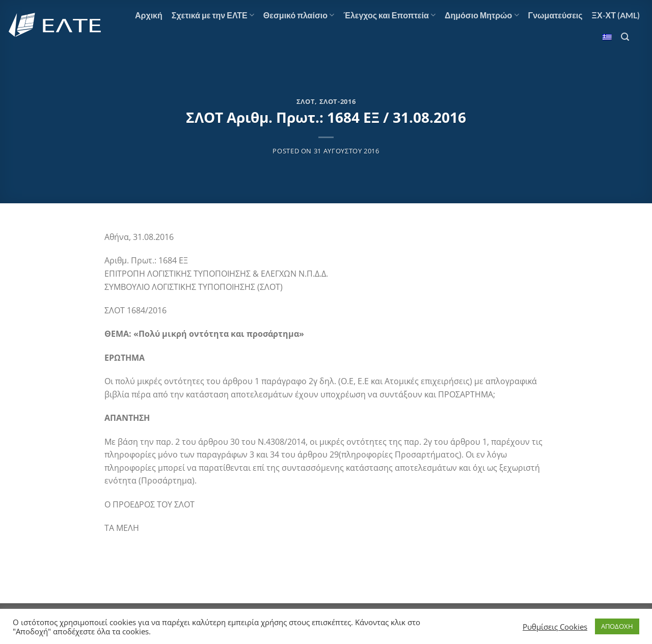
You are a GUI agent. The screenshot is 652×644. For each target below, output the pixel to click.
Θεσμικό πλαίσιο (299, 15)
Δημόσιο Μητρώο (482, 15)
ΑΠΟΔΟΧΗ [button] (617, 626)
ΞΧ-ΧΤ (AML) (616, 15)
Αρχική (149, 15)
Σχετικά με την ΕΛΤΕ (213, 15)
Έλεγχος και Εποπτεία (389, 15)
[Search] (625, 37)
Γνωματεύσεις (555, 15)
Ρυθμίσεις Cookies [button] (555, 627)
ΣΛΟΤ (306, 101)
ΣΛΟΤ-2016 (338, 101)
